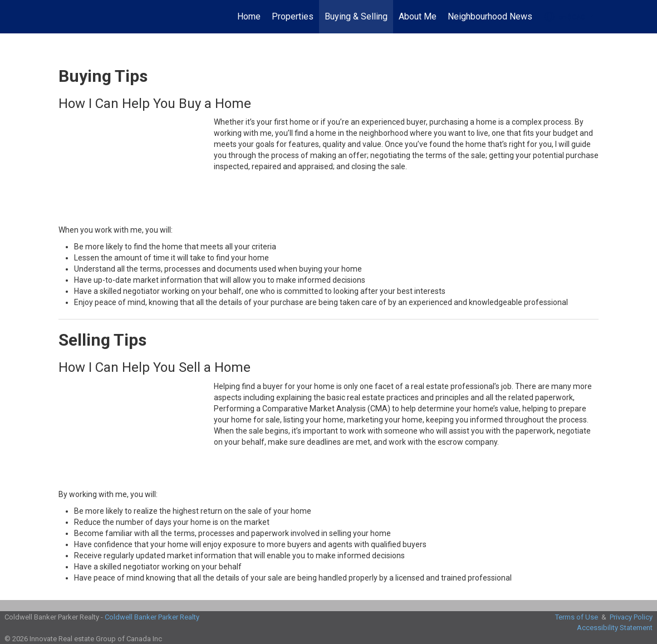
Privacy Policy (631, 617)
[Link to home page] (64, 17)
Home (249, 16)
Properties (293, 16)
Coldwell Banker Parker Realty (152, 617)
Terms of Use (577, 617)
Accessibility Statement (615, 628)
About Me (418, 16)
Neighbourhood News (490, 16)
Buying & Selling (356, 16)
